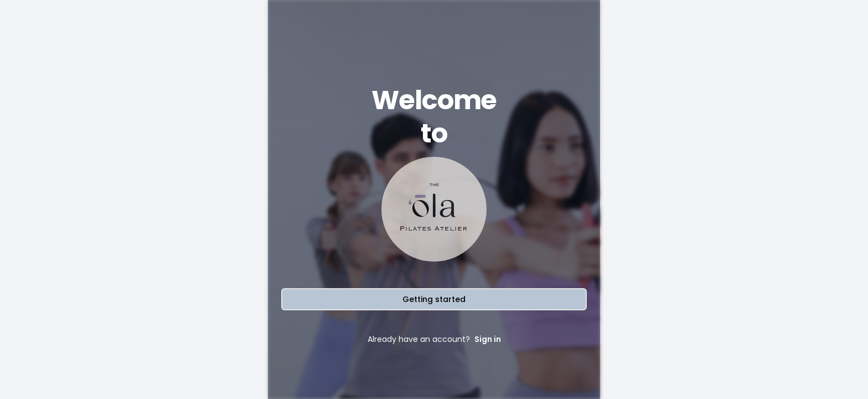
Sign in (488, 339)
